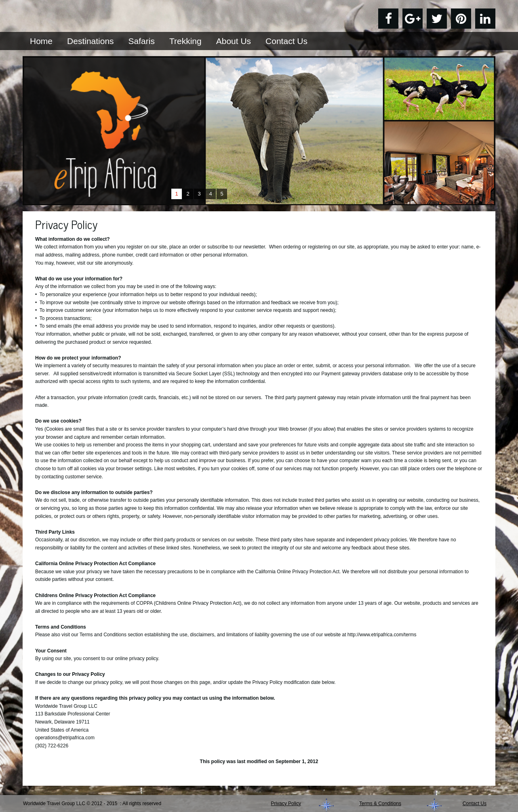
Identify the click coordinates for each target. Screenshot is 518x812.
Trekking (185, 41)
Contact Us (286, 41)
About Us (234, 41)
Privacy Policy (286, 804)
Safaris (142, 41)
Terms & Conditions (380, 804)
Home (41, 41)
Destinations (91, 41)
